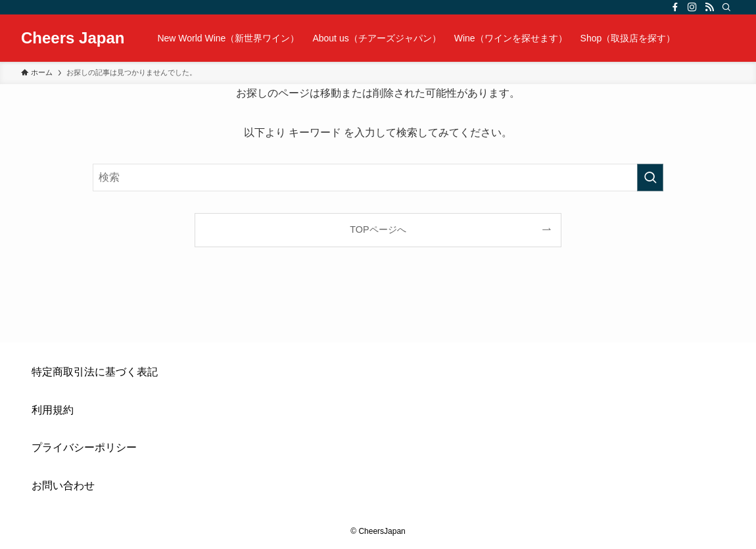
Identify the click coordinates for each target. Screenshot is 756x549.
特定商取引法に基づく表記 (95, 372)
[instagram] (692, 7)
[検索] (726, 7)
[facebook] (675, 7)
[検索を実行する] (650, 178)
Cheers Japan (73, 38)
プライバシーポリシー (84, 447)
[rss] (709, 7)
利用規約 (53, 410)
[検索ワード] (378, 178)
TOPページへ (378, 229)
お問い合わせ (63, 486)
